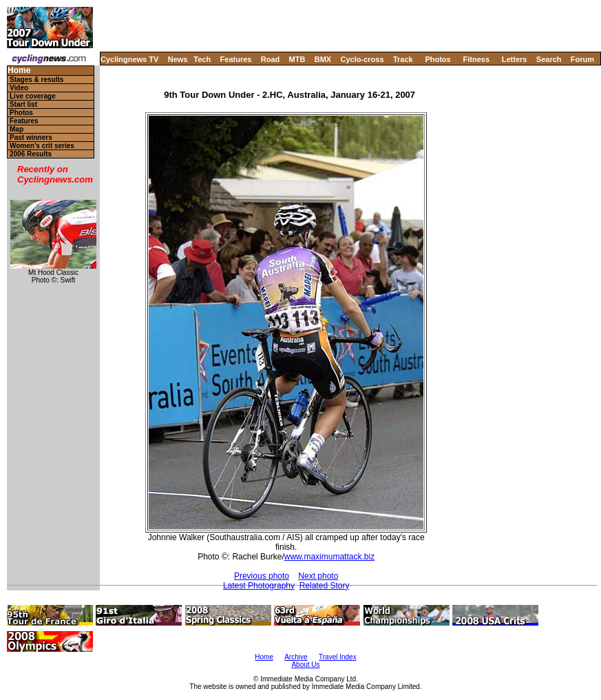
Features (236, 59)
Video (19, 88)
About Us (305, 665)
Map (17, 129)
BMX (323, 59)
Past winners (31, 137)
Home (19, 71)
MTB (297, 59)
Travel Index (338, 657)
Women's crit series (42, 146)
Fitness (476, 59)
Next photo (318, 576)
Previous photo (262, 576)
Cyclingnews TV (129, 59)
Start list (23, 104)
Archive (296, 657)
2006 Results (31, 154)
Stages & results (36, 80)
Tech (202, 59)
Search (549, 59)
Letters (515, 59)
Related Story (325, 586)
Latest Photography (259, 586)
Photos (437, 59)
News (178, 59)
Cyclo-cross (362, 59)
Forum (582, 59)
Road (271, 59)
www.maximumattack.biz (329, 557)
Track (403, 59)
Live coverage (33, 96)
